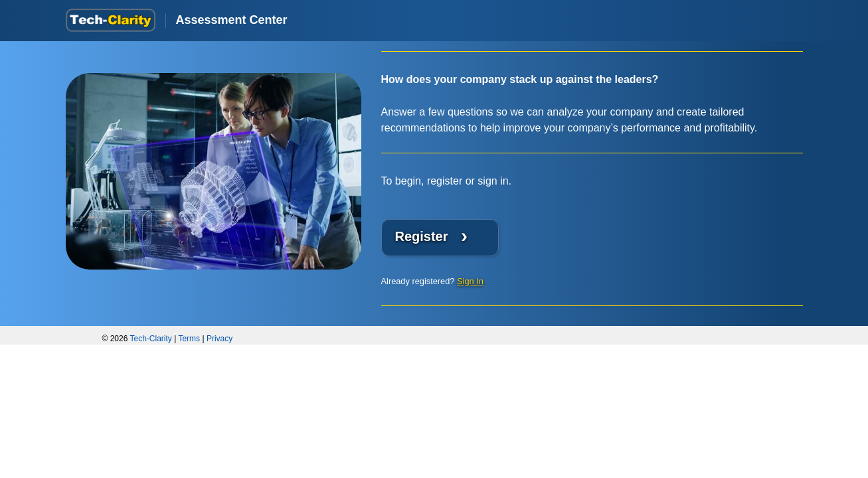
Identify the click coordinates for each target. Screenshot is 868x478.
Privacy (219, 339)
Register (432, 235)
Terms (189, 339)
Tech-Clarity (151, 339)
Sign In (470, 281)
